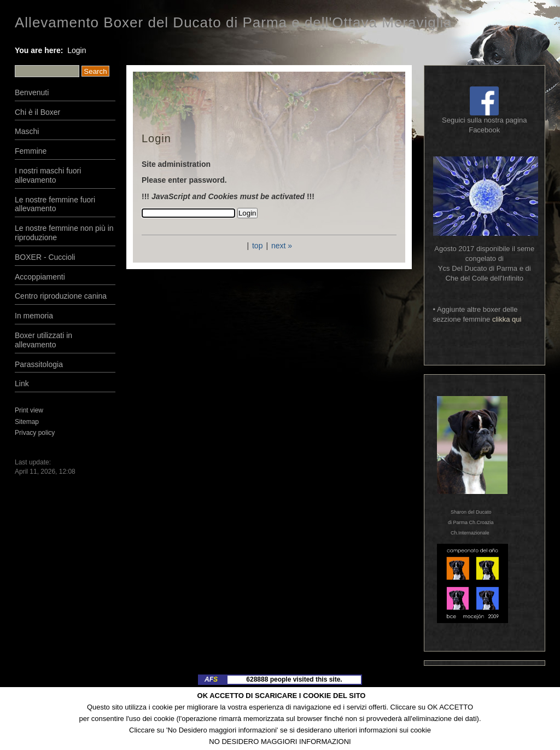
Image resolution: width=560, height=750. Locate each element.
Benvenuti (32, 92)
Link (22, 383)
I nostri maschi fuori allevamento (48, 175)
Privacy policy (35, 433)
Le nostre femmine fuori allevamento (55, 204)
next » (282, 246)
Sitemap (27, 422)
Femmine (31, 151)
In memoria (34, 316)
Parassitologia (39, 364)
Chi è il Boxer (37, 112)
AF (211, 679)
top (257, 246)
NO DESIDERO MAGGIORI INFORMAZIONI (280, 742)
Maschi (27, 131)
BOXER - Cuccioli (45, 257)
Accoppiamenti (40, 277)
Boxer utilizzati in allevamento (43, 340)
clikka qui (507, 319)
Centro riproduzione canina (61, 296)
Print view (29, 410)
